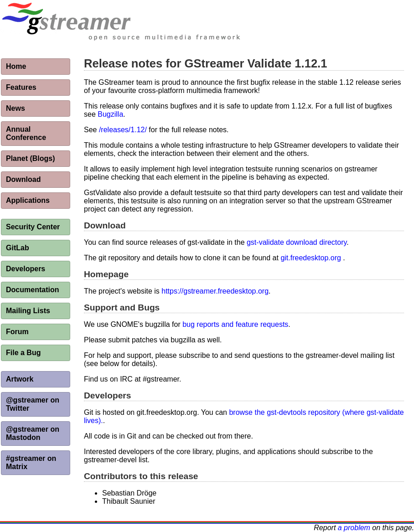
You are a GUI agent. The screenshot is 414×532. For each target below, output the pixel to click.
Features (21, 87)
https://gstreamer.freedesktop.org (215, 291)
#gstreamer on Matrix (31, 462)
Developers (26, 269)
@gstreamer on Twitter (33, 404)
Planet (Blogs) (31, 158)
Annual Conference (26, 133)
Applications (28, 200)
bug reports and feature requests (235, 324)
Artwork (20, 379)
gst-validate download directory (297, 242)
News (16, 108)
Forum (17, 332)
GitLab (18, 248)
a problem (354, 528)
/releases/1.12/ (123, 130)
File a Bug (23, 353)
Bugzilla (110, 114)
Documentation (32, 290)
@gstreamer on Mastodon (33, 433)
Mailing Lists (28, 311)
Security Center (33, 227)
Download (23, 179)
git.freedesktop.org (311, 258)
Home (16, 66)
